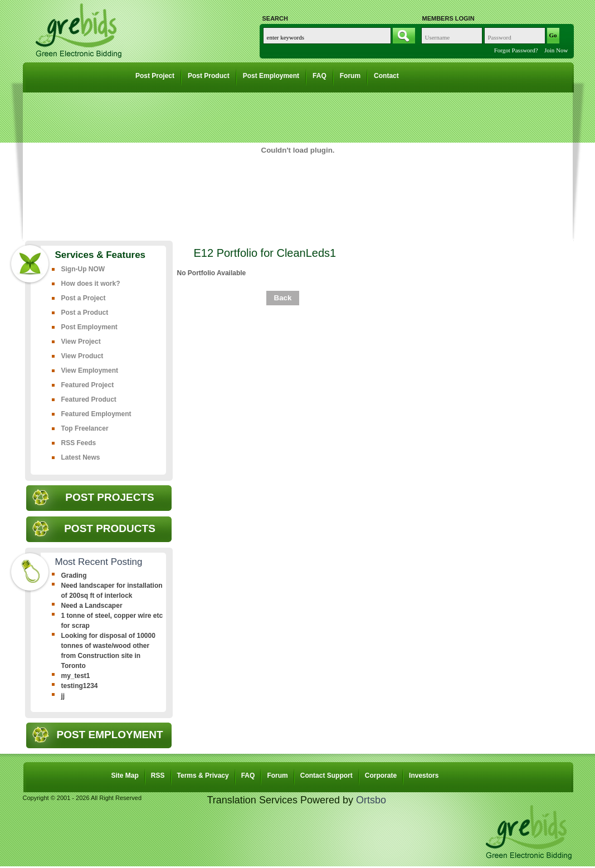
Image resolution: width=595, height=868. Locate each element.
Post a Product (85, 313)
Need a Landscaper (92, 606)
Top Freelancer (85, 428)
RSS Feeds (79, 443)
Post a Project (84, 298)
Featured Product (89, 399)
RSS (158, 776)
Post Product (209, 76)
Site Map (125, 776)
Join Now (556, 50)
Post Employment (271, 76)
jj (63, 696)
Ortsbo (371, 800)
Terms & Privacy (203, 776)
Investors (424, 776)
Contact (386, 76)
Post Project (155, 76)
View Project (81, 342)
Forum (350, 76)
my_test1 (76, 676)
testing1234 (80, 686)
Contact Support (326, 776)
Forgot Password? (516, 50)
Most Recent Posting (99, 562)
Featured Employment (96, 414)
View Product (82, 356)
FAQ (320, 76)
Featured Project (88, 385)
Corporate (381, 776)
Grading (74, 576)
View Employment (90, 370)
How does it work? (91, 284)
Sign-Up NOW (83, 269)
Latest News (81, 457)
